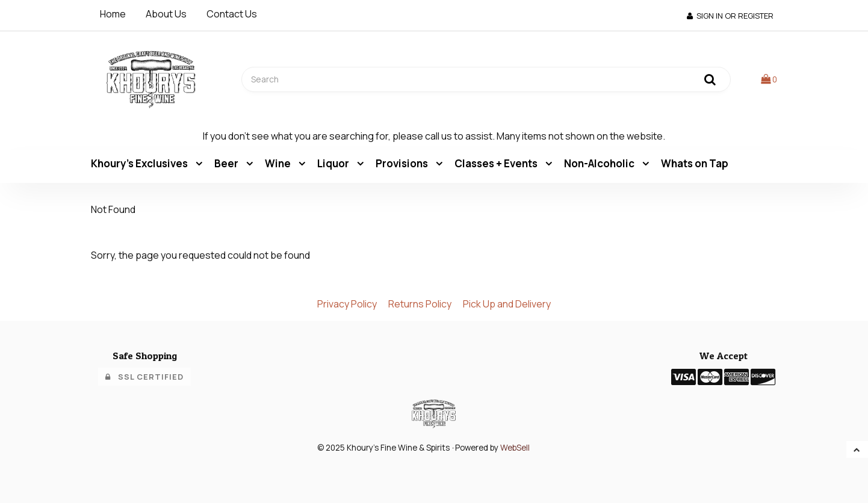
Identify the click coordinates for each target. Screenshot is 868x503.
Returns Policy (420, 304)
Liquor (334, 163)
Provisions (403, 163)
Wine (279, 163)
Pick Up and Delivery (507, 304)
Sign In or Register (730, 16)
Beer (227, 163)
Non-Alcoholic (600, 163)
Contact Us (232, 14)
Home (113, 14)
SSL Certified (144, 377)
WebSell (515, 448)
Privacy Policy (347, 304)
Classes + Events (497, 163)
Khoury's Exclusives (140, 163)
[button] (769, 79)
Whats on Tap (695, 163)
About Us (166, 14)
